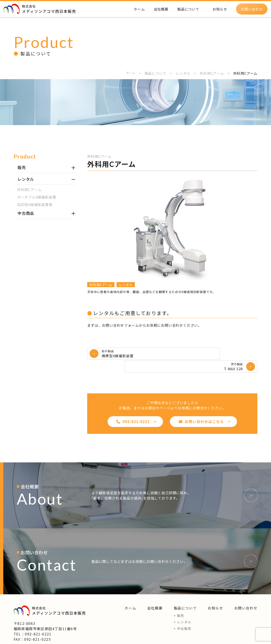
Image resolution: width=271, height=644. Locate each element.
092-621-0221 (133, 408)
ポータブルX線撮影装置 (37, 197)
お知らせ (215, 594)
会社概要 (155, 594)
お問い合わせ (246, 594)
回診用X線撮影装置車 (35, 204)
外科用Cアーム (29, 190)
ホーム (130, 73)
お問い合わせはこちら (201, 408)
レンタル (126, 285)
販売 (181, 602)
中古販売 (184, 615)
